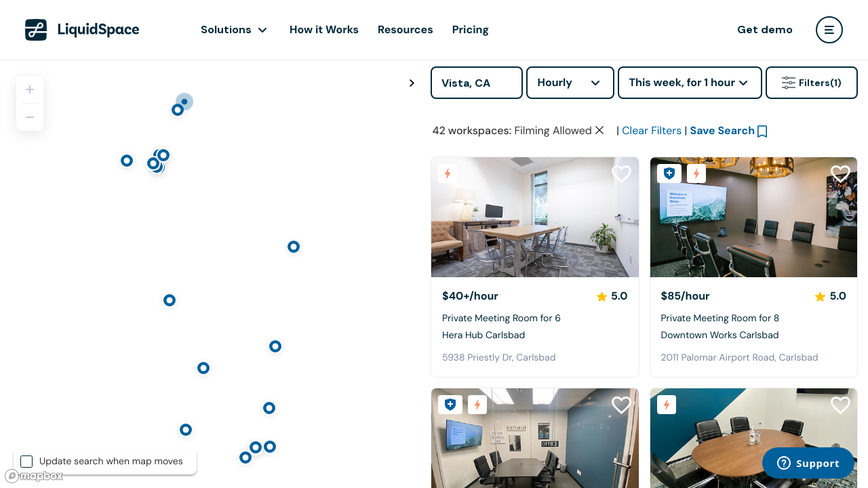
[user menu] (829, 30)
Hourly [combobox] (555, 82)
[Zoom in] (30, 89)
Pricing (471, 29)
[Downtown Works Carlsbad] (754, 217)
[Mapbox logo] (34, 476)
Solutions (226, 29)
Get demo (765, 29)
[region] (210, 274)
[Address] (477, 83)
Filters (812, 83)
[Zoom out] (30, 117)
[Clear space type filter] (599, 130)
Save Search (723, 130)
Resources (406, 29)
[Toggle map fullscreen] (412, 83)
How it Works (324, 29)
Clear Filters (652, 130)
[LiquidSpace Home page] (82, 30)
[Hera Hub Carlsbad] (535, 217)
